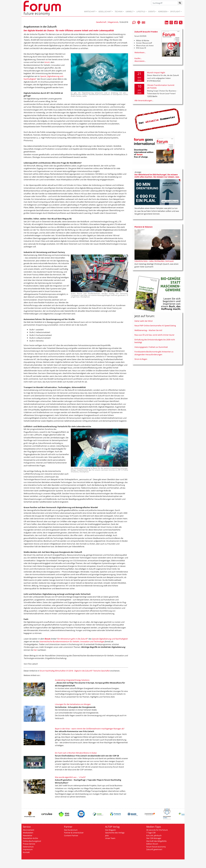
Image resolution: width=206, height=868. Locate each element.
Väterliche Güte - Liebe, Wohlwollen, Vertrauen (154, 261)
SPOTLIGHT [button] (175, 11)
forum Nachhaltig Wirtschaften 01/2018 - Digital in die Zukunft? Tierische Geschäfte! (75, 671)
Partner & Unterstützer (74, 833)
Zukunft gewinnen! (154, 849)
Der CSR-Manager (154, 838)
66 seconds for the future (157, 830)
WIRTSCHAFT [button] (90, 11)
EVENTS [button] (152, 11)
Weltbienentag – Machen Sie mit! (148, 330)
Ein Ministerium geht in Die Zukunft (72, 639)
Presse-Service (29, 844)
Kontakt (26, 852)
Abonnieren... (140, 61)
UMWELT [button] (129, 11)
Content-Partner (71, 835)
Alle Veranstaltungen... (144, 100)
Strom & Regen (141, 359)
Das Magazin (111, 830)
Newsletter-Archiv (30, 838)
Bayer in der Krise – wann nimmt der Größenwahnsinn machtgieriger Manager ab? (90, 729)
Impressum (28, 849)
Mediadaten (28, 833)
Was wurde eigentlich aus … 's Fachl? (70, 777)
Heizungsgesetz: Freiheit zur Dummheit (151, 347)
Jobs (107, 835)
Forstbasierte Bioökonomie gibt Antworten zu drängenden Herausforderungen (154, 353)
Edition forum (152, 844)
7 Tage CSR (151, 833)
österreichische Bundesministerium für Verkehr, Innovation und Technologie (72, 641)
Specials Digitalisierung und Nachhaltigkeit (110, 639)
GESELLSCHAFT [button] (105, 11)
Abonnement (29, 830)
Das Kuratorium (71, 830)
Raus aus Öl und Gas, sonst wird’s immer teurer (154, 335)
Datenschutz (28, 847)
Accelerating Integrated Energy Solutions (72, 680)
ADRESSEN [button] (163, 11)
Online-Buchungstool (32, 841)
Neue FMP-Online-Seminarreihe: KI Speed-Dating (155, 326)
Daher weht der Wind (143, 321)
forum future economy (156, 847)
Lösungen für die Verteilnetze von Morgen (73, 704)
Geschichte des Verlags (115, 833)
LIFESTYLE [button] (141, 11)
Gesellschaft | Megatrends (107, 22)
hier (35, 650)
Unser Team (110, 838)
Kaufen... (138, 58)
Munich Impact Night (156, 73)
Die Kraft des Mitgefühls (156, 841)
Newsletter (28, 835)
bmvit (47, 62)
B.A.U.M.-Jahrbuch (154, 835)
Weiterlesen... (140, 52)
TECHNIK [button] (119, 11)
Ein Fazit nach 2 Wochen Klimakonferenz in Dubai (76, 753)
